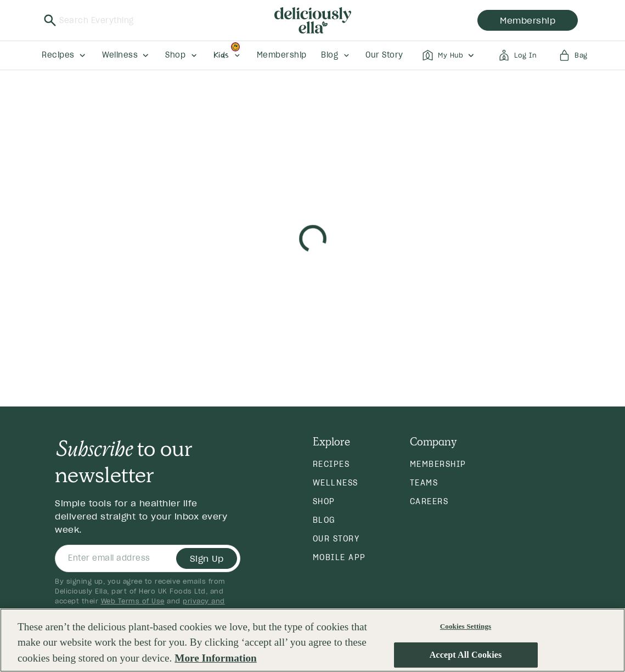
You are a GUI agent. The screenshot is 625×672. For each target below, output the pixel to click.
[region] (312, 640)
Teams (424, 483)
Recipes (331, 464)
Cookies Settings (466, 626)
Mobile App (339, 557)
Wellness (336, 483)
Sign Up (207, 558)
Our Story (336, 539)
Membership (438, 464)
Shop (324, 501)
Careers (429, 501)
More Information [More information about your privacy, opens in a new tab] (215, 658)
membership (528, 20)
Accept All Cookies (466, 655)
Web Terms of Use (133, 601)
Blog (324, 520)
